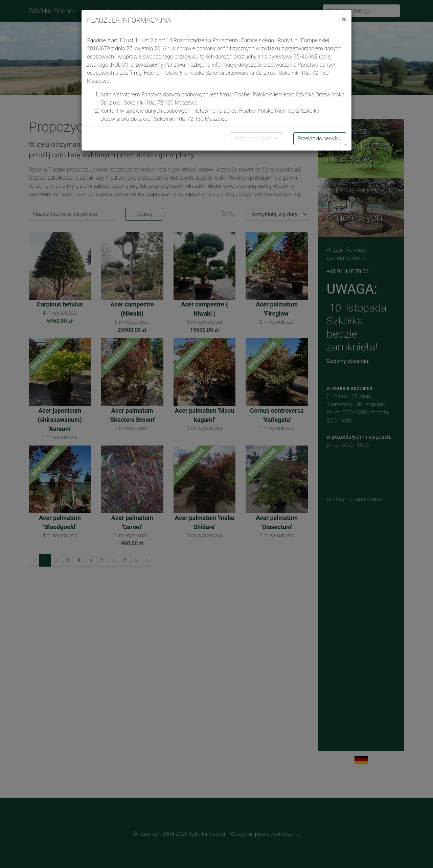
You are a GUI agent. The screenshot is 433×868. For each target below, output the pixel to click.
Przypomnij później (257, 139)
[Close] (344, 19)
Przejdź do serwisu (320, 139)
